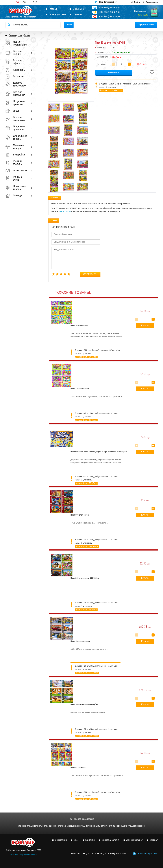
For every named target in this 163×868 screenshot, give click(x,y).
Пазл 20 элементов (79, 325)
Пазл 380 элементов (80, 515)
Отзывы (54, 220)
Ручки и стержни (14, 163)
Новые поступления (16, 43)
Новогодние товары (16, 188)
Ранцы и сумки (14, 178)
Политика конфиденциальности (24, 855)
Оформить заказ (146, 25)
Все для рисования (15, 94)
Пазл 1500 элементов (80, 641)
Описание (55, 198)
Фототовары (16, 170)
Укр (24, 2)
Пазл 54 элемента (79, 768)
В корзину (113, 72)
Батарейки (15, 155)
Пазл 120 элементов (80, 389)
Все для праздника (15, 119)
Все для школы (14, 53)
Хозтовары (15, 70)
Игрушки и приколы (15, 103)
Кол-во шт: (101, 64)
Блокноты (15, 76)
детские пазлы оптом (96, 826)
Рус (17, 2)
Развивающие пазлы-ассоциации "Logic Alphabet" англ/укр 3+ (99, 452)
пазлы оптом (65, 211)
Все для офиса (14, 62)
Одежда (14, 196)
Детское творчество (16, 84)
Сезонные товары (15, 147)
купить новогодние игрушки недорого (127, 826)
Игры (12, 111)
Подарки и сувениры (15, 128)
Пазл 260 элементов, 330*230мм (85, 578)
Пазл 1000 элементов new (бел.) (85, 704)
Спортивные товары (16, 137)
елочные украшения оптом (71, 826)
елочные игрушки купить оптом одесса (37, 826)
